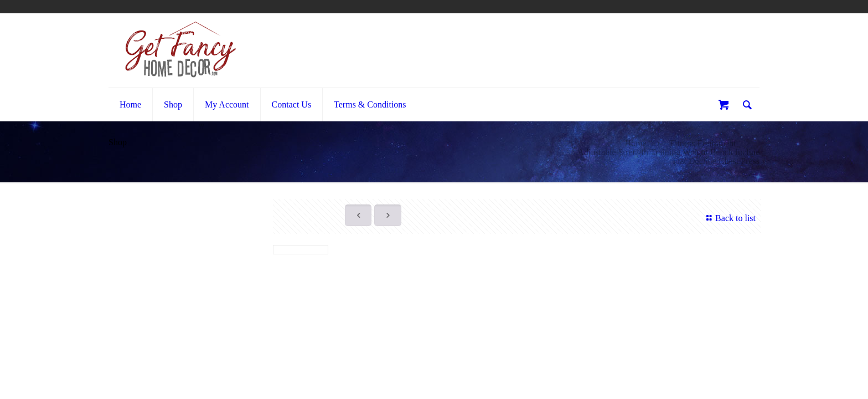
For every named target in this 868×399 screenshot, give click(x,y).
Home (636, 143)
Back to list (729, 218)
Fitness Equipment (703, 143)
